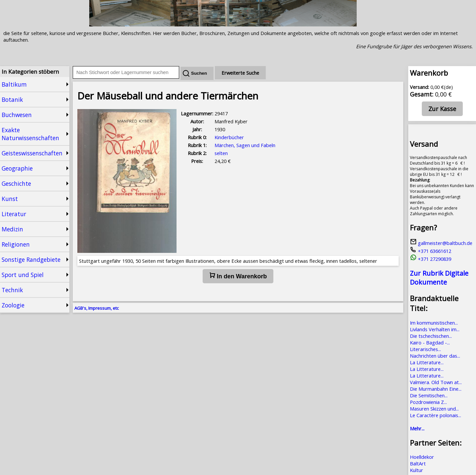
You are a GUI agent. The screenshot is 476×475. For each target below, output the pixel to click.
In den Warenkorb (238, 276)
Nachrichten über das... (435, 356)
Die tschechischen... (431, 336)
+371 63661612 (431, 251)
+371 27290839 (431, 259)
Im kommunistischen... (434, 323)
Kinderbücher (229, 137)
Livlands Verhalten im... (435, 329)
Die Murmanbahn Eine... (436, 389)
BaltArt (418, 463)
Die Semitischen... (429, 395)
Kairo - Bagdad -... (430, 342)
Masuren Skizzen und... (434, 409)
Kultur (416, 470)
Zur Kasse (442, 109)
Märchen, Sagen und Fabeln (245, 145)
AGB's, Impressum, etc (97, 308)
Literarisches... (425, 349)
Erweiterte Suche (240, 73)
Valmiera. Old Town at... (436, 382)
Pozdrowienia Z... (428, 402)
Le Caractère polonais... (436, 415)
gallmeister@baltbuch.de (441, 243)
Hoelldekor (422, 457)
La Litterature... (427, 362)
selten (221, 153)
